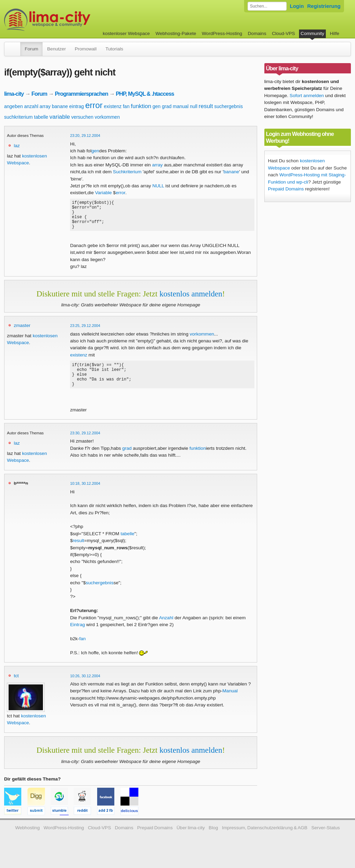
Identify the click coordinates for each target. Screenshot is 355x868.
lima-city (14, 94)
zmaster (22, 332)
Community (313, 33)
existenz (113, 106)
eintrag (77, 106)
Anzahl (166, 629)
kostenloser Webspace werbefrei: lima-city (73, 20)
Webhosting (27, 839)
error (94, 105)
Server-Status (326, 839)
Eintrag (77, 636)
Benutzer (56, 49)
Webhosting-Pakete (176, 33)
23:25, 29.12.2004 (85, 332)
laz (17, 146)
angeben (14, 106)
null (194, 106)
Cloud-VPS (283, 33)
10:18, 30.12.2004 (85, 495)
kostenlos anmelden (191, 300)
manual (181, 106)
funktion (141, 106)
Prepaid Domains (286, 189)
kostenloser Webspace (126, 33)
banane (60, 106)
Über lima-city (191, 839)
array (45, 106)
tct (16, 687)
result (206, 106)
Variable (104, 193)
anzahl (31, 106)
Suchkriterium (127, 172)
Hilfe (335, 33)
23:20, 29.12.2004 (85, 136)
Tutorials (114, 49)
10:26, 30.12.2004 (85, 687)
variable (60, 117)
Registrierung (324, 6)
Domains (257, 33)
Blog (213, 839)
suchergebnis (228, 106)
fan (126, 106)
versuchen (82, 117)
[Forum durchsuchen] (267, 6)
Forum (31, 49)
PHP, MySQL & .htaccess (145, 94)
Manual (230, 702)
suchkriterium (18, 117)
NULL (158, 186)
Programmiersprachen (82, 94)
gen (156, 106)
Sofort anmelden (307, 96)
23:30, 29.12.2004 (85, 444)
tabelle (41, 117)
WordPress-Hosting (222, 33)
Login (297, 6)
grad (167, 106)
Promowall (86, 49)
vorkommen (107, 117)
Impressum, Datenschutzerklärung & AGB (265, 839)
